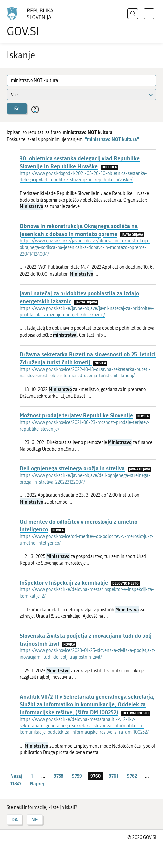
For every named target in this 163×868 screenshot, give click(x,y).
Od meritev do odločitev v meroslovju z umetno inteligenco (79, 525)
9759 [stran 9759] (77, 776)
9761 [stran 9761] (114, 776)
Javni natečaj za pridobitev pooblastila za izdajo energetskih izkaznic (79, 297)
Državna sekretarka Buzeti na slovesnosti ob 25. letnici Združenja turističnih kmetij (88, 358)
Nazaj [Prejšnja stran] (16, 776)
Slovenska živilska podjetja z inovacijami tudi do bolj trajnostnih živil (86, 639)
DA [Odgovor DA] (15, 819)
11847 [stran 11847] (16, 784)
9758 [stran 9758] (59, 776)
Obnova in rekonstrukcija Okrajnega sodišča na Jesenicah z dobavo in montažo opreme (79, 230)
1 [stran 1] (32, 776)
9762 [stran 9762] (132, 776)
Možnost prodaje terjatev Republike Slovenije (76, 415)
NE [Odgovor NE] (35, 819)
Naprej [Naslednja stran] (37, 784)
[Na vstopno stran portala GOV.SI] (33, 22)
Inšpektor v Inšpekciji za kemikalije (64, 582)
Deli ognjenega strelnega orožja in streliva (72, 468)
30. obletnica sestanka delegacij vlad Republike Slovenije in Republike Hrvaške (80, 162)
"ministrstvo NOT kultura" (112, 139)
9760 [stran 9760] (95, 776)
